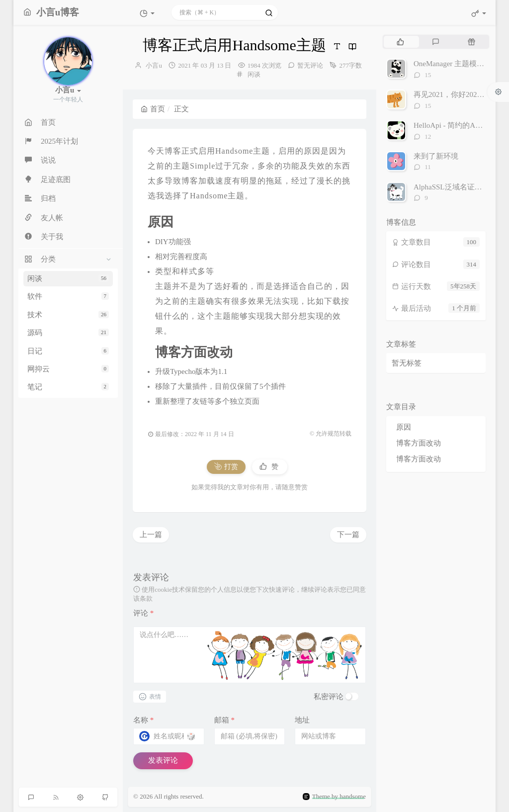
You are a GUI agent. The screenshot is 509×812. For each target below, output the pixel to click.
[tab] (400, 42)
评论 (143, 613)
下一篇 (348, 535)
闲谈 (68, 278)
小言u (154, 65)
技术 (68, 315)
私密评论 (329, 697)
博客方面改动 (419, 443)
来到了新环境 (436, 156)
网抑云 (68, 369)
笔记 (68, 387)
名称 (143, 720)
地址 (302, 720)
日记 (68, 351)
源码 (68, 333)
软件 (68, 296)
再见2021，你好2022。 (451, 94)
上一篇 (151, 535)
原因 (404, 427)
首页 (153, 109)
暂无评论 (310, 65)
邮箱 (224, 720)
